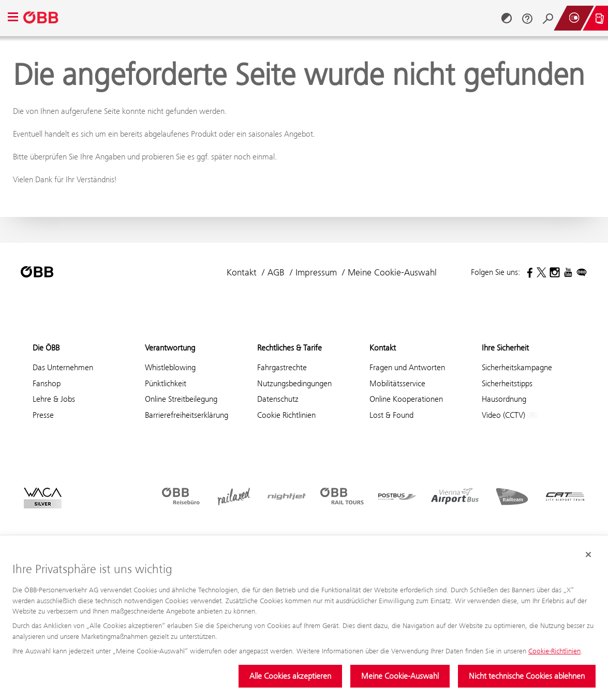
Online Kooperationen (406, 399)
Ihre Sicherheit (505, 348)
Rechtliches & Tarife (290, 348)
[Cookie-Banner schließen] (588, 555)
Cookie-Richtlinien (554, 651)
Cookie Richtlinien (286, 415)
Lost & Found (391, 415)
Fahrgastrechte (282, 367)
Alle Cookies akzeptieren (290, 676)
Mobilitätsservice (397, 383)
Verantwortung (170, 348)
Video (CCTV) (510, 415)
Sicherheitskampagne (517, 367)
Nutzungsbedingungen (294, 383)
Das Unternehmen (63, 367)
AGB (276, 272)
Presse (43, 415)
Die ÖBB (46, 348)
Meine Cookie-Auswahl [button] (392, 272)
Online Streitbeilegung (181, 399)
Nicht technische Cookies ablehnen (527, 676)
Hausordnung (504, 399)
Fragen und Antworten (407, 367)
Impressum (316, 272)
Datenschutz (278, 399)
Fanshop (47, 383)
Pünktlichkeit (166, 383)
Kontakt (242, 272)
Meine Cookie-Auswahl (400, 676)
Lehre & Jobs (54, 399)
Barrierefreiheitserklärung (187, 415)
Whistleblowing (170, 367)
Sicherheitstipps (507, 383)
